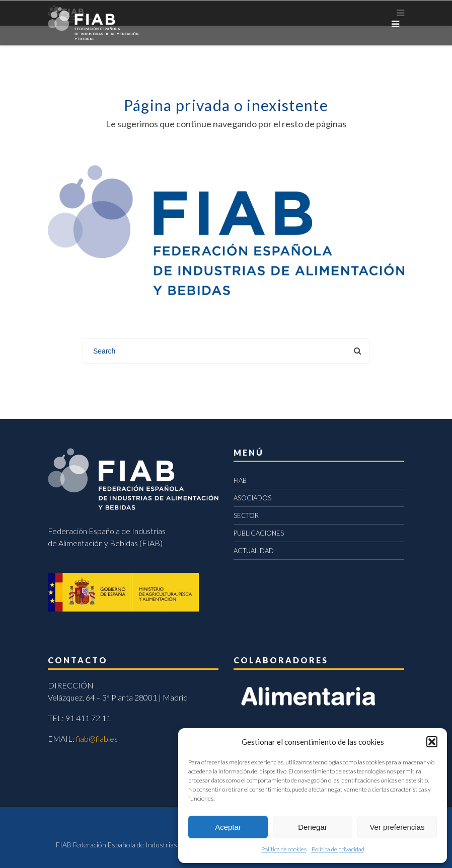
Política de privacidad (338, 849)
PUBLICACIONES (259, 533)
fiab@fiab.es (97, 739)
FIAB (240, 480)
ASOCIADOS (252, 498)
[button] (432, 742)
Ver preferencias (397, 827)
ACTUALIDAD (254, 551)
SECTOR (246, 515)
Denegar (313, 827)
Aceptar (228, 827)
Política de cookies (284, 849)
